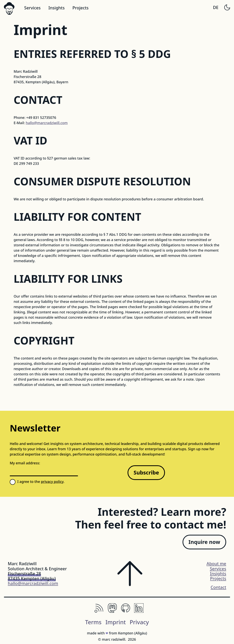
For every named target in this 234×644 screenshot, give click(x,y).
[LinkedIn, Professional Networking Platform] (139, 611)
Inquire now (204, 542)
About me (216, 564)
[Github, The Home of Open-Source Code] (126, 611)
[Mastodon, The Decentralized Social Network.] (112, 611)
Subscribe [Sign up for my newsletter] (146, 472)
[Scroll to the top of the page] (130, 576)
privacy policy (52, 482)
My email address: (25, 463)
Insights (56, 8)
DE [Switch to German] (216, 7)
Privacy (139, 622)
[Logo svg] (9, 8)
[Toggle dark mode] (227, 7)
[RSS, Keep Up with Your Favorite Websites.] (99, 611)
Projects (80, 8)
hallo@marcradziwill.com (47, 123)
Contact (218, 587)
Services (32, 8)
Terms (93, 622)
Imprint (116, 622)
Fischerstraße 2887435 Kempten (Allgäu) (32, 576)
